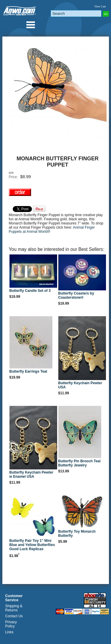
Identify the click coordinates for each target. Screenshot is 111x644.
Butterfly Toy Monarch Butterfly (77, 534)
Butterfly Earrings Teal (28, 371)
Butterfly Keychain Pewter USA (80, 385)
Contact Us (14, 616)
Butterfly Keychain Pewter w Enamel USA (32, 474)
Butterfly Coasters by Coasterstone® (76, 295)
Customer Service (14, 598)
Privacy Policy (11, 624)
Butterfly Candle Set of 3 (30, 291)
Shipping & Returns (14, 608)
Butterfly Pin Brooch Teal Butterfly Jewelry (79, 463)
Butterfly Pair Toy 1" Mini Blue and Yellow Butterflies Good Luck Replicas (32, 545)
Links (9, 632)
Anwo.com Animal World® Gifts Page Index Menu (30, 25)
